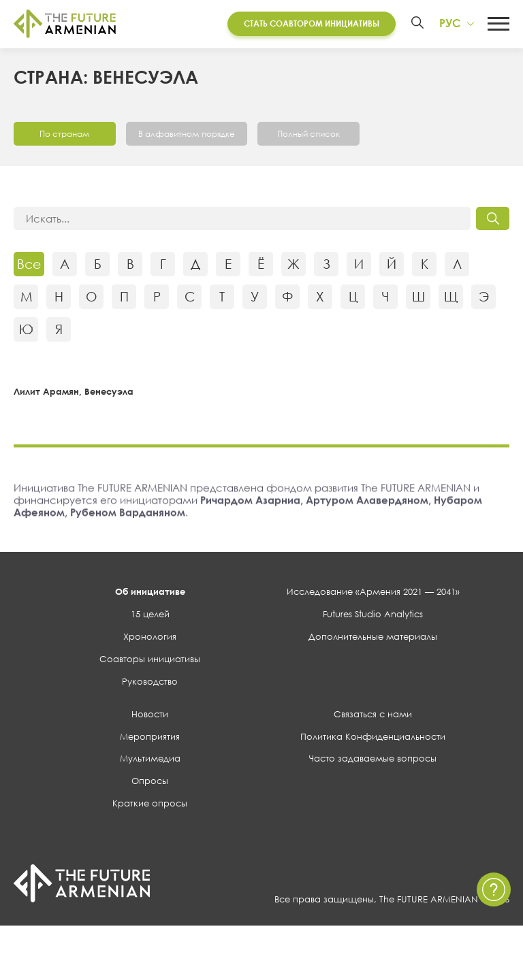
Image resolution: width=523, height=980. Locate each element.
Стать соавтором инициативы (312, 23)
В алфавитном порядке (187, 135)
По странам (65, 135)
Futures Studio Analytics (373, 616)
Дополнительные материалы (373, 638)
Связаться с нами (373, 715)
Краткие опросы (150, 805)
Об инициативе (150, 593)
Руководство (150, 683)
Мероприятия (150, 738)
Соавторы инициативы (150, 661)
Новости (150, 715)
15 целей (150, 616)
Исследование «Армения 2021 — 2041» (373, 593)
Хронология (150, 638)
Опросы (150, 783)
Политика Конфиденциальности (373, 738)
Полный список (308, 135)
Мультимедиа (150, 760)
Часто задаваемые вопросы (373, 760)
